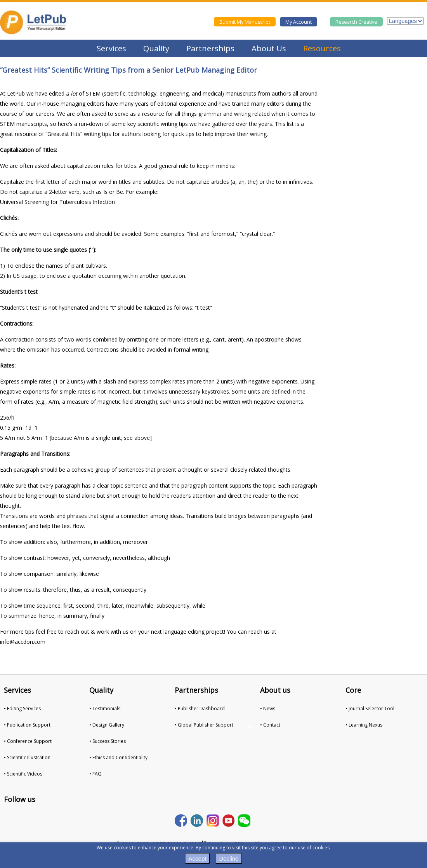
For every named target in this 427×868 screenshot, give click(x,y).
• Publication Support (27, 725)
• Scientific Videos (23, 774)
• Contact (270, 725)
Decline (229, 858)
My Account (299, 22)
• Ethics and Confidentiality (118, 757)
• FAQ (95, 774)
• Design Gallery (107, 725)
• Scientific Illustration (27, 757)
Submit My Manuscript (245, 22)
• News (268, 709)
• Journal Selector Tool (370, 709)
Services (111, 48)
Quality (156, 48)
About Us (269, 48)
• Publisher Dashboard (200, 709)
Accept (198, 858)
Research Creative (356, 22)
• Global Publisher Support (204, 725)
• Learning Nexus (364, 725)
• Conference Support (28, 741)
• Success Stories (108, 741)
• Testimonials (105, 709)
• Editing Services (22, 709)
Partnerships (210, 48)
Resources (322, 48)
